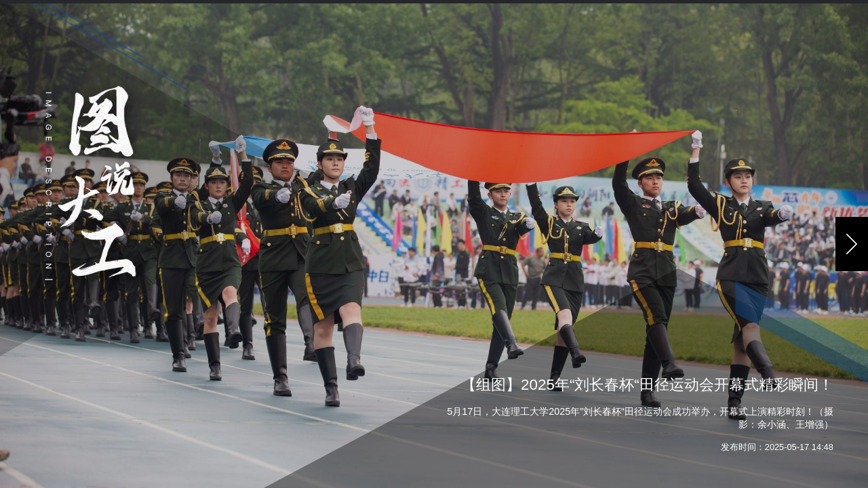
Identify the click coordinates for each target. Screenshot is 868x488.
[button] (852, 244)
